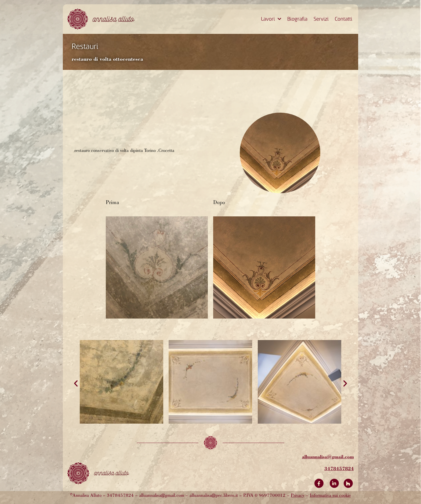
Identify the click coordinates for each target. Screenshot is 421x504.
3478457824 (339, 468)
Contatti (344, 19)
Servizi (321, 19)
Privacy (298, 496)
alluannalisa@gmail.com (328, 457)
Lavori (271, 19)
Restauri (85, 46)
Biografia (297, 19)
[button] (76, 383)
